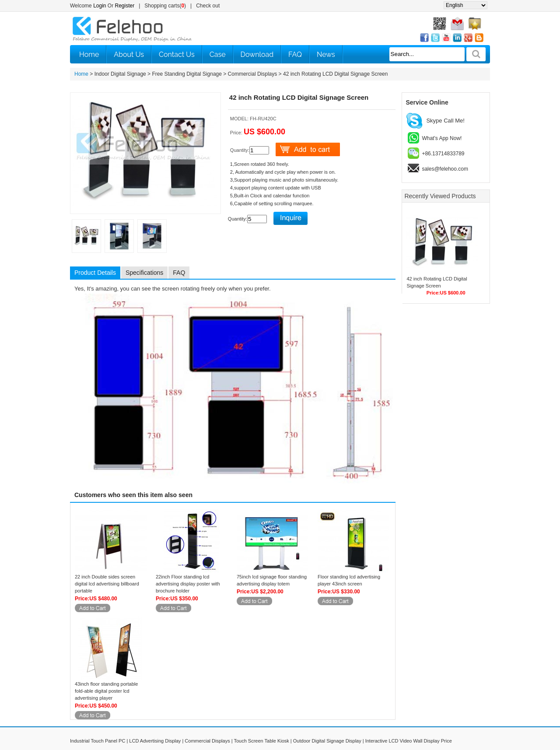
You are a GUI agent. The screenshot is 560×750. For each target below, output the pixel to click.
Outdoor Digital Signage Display (327, 741)
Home (89, 54)
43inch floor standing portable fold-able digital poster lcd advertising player (106, 691)
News (326, 54)
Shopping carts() (165, 6)
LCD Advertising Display (155, 741)
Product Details (95, 273)
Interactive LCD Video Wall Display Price (409, 741)
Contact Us (177, 54)
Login (100, 6)
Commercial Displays (253, 74)
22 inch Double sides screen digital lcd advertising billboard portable (107, 584)
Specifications (144, 273)
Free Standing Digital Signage (187, 74)
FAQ (295, 54)
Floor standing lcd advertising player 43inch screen (349, 580)
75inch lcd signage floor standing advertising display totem (272, 580)
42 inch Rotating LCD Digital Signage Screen (335, 74)
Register (125, 6)
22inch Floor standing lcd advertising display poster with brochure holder (188, 584)
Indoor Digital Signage (120, 74)
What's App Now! (442, 138)
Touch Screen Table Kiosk (261, 741)
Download (257, 54)
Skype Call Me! (445, 121)
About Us (129, 54)
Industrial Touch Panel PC (98, 741)
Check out (208, 6)
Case (218, 54)
